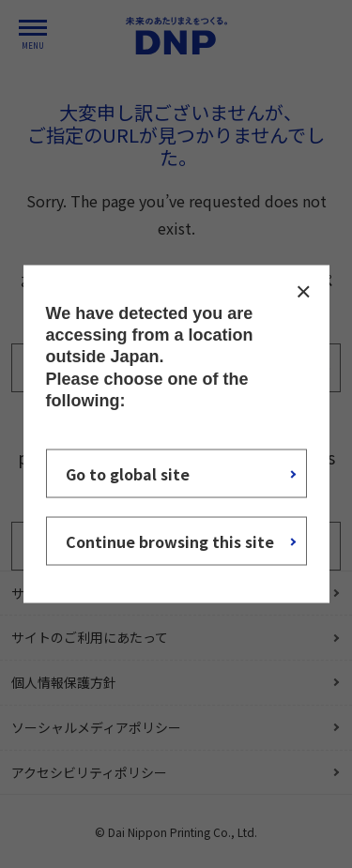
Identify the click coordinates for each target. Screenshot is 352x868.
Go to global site (128, 474)
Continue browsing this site (170, 541)
